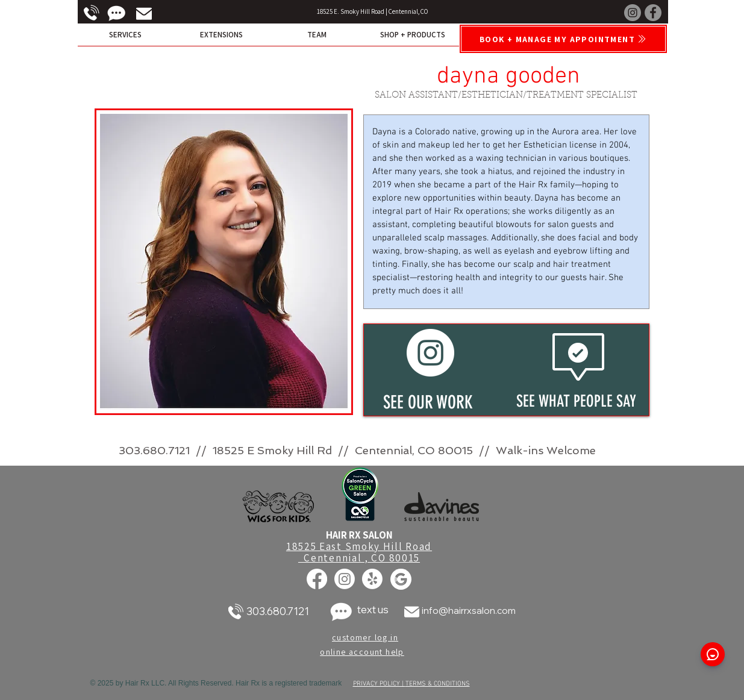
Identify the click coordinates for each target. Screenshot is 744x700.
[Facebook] (653, 13)
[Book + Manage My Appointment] (563, 39)
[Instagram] (633, 13)
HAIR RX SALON (359, 535)
